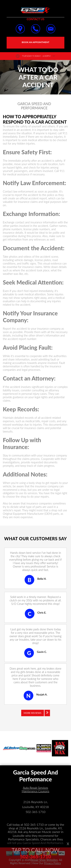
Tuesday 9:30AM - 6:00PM (36, 56)
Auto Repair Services (35, 788)
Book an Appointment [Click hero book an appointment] (36, 42)
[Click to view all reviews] (36, 716)
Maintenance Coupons (36, 791)
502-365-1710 (35, 812)
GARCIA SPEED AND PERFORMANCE (34, 106)
